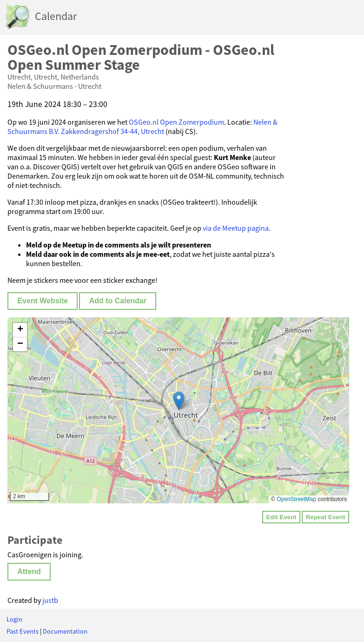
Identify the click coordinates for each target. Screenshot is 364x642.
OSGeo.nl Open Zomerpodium (176, 122)
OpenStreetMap (296, 499)
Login (14, 619)
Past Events (23, 631)
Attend (29, 572)
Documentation (65, 631)
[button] (179, 401)
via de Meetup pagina (236, 228)
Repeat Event (325, 517)
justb (50, 600)
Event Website (43, 301)
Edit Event (281, 517)
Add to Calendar (118, 301)
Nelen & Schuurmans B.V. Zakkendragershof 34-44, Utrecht (142, 127)
